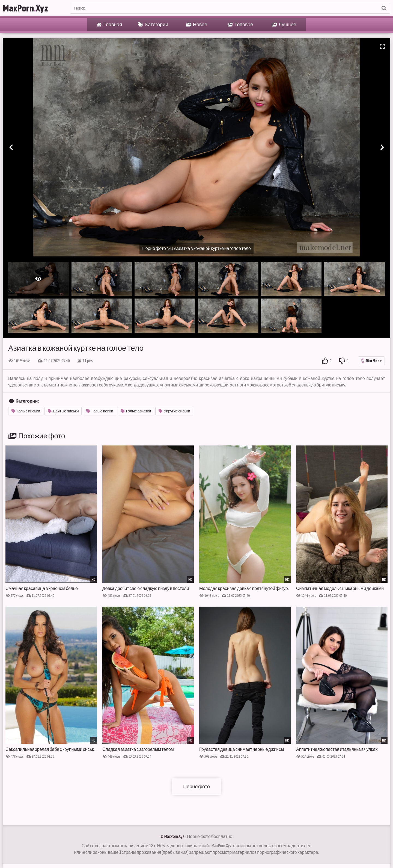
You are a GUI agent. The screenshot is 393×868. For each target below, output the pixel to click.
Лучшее (284, 25)
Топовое (240, 25)
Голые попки (100, 411)
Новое (197, 25)
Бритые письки (63, 411)
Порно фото (196, 786)
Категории (153, 25)
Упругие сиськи (174, 411)
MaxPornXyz (25, 8)
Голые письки (26, 411)
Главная (109, 25)
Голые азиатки (136, 411)
